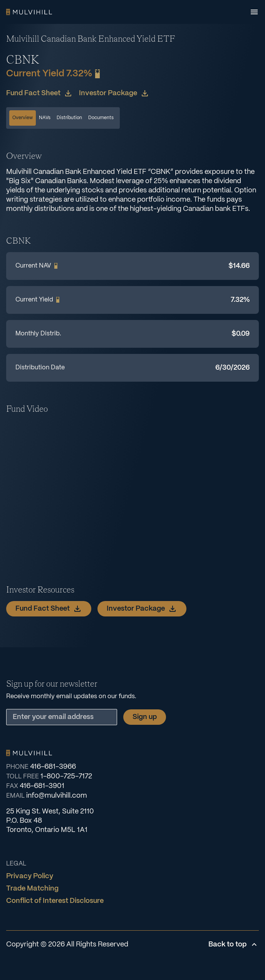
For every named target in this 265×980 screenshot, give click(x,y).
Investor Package (114, 93)
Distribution (69, 118)
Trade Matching (32, 889)
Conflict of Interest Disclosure (55, 901)
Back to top (234, 945)
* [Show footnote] (97, 74)
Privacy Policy (30, 876)
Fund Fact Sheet (39, 93)
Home (29, 12)
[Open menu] (254, 12)
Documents (101, 118)
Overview (23, 118)
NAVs (45, 118)
